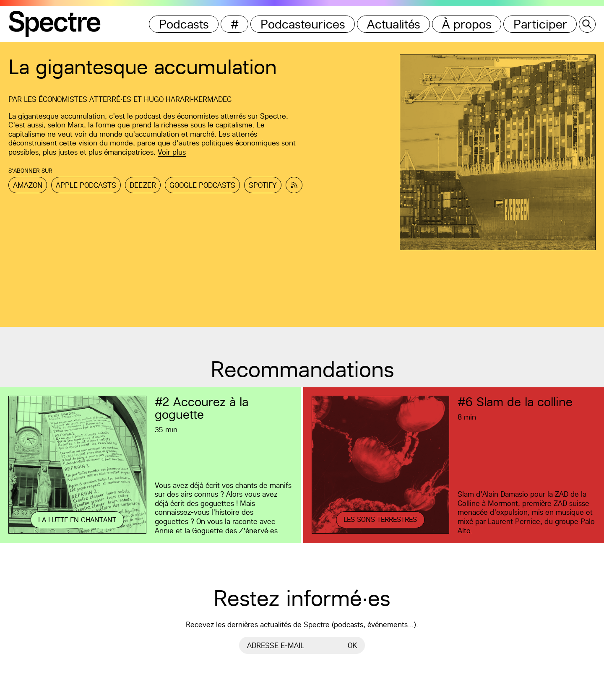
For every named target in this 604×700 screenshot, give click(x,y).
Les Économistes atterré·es (78, 99)
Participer (540, 24)
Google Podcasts (202, 185)
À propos (467, 24)
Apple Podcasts (86, 185)
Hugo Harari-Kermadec (188, 99)
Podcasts (184, 24)
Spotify (263, 185)
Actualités (394, 24)
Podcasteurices (303, 24)
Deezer (143, 185)
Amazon (28, 185)
